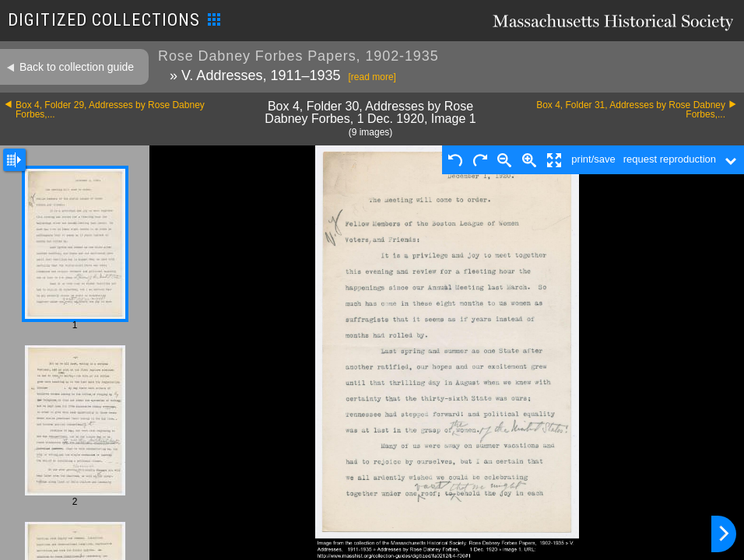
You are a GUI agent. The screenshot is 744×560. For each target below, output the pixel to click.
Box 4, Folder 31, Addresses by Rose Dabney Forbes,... (631, 110)
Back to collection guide (77, 67)
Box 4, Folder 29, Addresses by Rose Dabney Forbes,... (110, 110)
